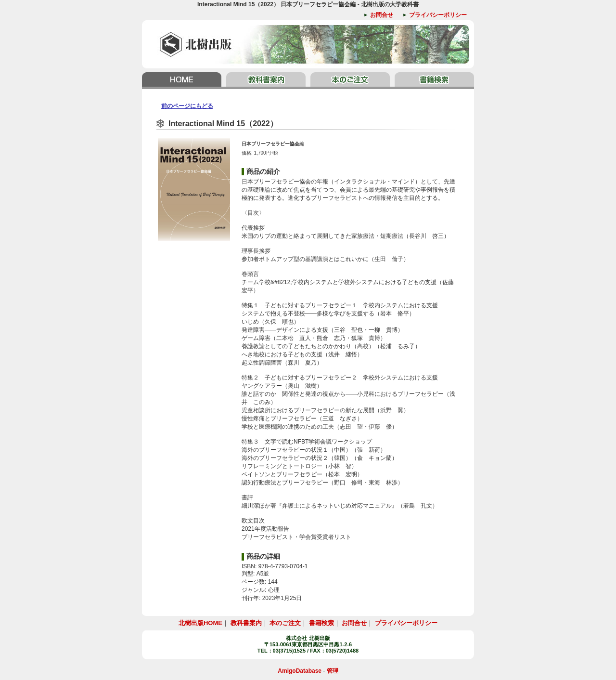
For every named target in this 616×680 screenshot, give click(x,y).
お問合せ (382, 15)
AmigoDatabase (300, 671)
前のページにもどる (187, 106)
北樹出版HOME (183, 81)
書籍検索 (433, 81)
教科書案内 (266, 81)
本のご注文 (350, 81)
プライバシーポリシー (438, 15)
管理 (333, 671)
